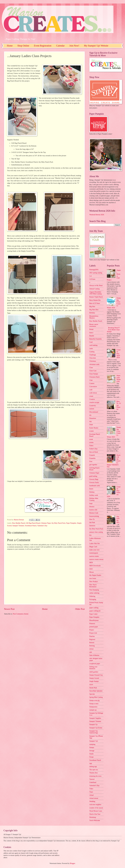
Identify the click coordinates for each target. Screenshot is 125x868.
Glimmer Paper (46, 523)
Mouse (92, 572)
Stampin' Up (93, 725)
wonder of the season (96, 808)
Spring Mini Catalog (96, 697)
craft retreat (93, 393)
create (91, 396)
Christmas (93, 361)
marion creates (94, 556)
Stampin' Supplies (95, 718)
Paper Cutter (93, 614)
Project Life (93, 633)
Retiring (92, 646)
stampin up (93, 710)
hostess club (93, 510)
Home (10, 46)
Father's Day (93, 449)
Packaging (93, 599)
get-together (93, 465)
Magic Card (93, 547)
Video (91, 789)
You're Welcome (95, 820)
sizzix (91, 684)
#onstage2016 (94, 270)
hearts (91, 489)
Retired (92, 643)
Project (92, 630)
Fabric (91, 446)
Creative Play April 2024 (119, 354)
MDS (91, 563)
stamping (92, 744)
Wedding (92, 801)
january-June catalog (96, 532)
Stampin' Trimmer (18, 526)
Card (91, 342)
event (91, 439)
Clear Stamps (94, 374)
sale (91, 652)
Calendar (60, 46)
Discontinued (94, 412)
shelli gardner (94, 672)
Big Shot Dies (94, 310)
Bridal (91, 329)
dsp (90, 421)
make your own (94, 550)
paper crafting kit (95, 611)
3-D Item (92, 279)
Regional (92, 639)
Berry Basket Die (95, 300)
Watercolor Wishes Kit (119, 379)
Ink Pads (92, 523)
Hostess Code (94, 513)
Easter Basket (94, 428)
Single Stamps (94, 681)
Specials (92, 694)
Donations (93, 418)
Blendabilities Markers (94, 317)
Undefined (93, 782)
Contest (92, 383)
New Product (94, 582)
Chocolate (93, 358)
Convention (93, 387)
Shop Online (23, 46)
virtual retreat (94, 798)
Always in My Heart (96, 286)
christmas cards (94, 364)
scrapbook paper (95, 664)
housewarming (94, 516)
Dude (91, 425)
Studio (91, 754)
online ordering (94, 593)
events (91, 442)
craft (91, 390)
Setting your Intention (93, 668)
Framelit (92, 455)
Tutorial (92, 779)
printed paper (94, 627)
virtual (91, 795)
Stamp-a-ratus (94, 704)
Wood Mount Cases (96, 811)
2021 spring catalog (96, 273)
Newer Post (9, 609)
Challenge (93, 355)
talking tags (93, 767)
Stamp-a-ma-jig (94, 700)
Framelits (92, 458)
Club (91, 380)
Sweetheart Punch (31, 526)
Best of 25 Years (95, 303)
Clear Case (93, 371)
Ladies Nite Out (95, 544)
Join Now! (74, 46)
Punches (92, 636)
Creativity (93, 406)
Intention (92, 526)
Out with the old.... (118, 519)
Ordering (92, 596)
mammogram (94, 553)
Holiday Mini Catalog (94, 499)
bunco (91, 333)
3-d (90, 276)
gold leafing (93, 476)
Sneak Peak (93, 688)
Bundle (92, 336)
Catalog (92, 352)
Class (91, 368)
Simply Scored (94, 678)
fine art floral (94, 452)
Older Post (80, 609)
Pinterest (92, 624)
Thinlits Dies (94, 773)
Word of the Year (95, 814)
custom (92, 409)
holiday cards (94, 495)
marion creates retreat (96, 559)
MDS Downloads (95, 566)
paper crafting (94, 608)
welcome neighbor (95, 805)
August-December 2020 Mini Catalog (95, 293)
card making (93, 345)
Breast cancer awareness (94, 325)
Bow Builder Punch (19, 523)
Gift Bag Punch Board (33, 523)
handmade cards (95, 486)
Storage (92, 751)
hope (91, 503)
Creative (92, 399)
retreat (91, 649)
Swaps (91, 757)
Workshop (93, 817)
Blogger (72, 863)
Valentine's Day (42, 526)
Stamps (92, 748)
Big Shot (92, 307)
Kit (90, 535)
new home (93, 578)
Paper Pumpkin (71, 523)
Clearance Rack (94, 377)
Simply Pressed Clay (96, 675)
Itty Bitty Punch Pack (59, 523)
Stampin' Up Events (96, 728)
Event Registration (43, 46)
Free (91, 461)
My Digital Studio (95, 575)
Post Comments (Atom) (21, 614)
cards (91, 349)
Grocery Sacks (94, 482)
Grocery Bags (94, 479)
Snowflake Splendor (96, 691)
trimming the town (95, 776)
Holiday (92, 492)
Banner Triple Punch (96, 297)
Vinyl (91, 792)
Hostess (92, 507)
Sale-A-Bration (94, 655)
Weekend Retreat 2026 (97, 215)
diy (90, 415)
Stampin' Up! (94, 741)
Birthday (92, 313)
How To (92, 519)
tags (91, 763)
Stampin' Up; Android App (94, 732)
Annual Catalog (94, 289)
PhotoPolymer (94, 620)
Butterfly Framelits (96, 339)
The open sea (94, 770)
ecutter (92, 431)
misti (91, 569)
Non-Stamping (94, 590)
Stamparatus (93, 707)
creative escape (94, 402)
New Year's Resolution (93, 586)
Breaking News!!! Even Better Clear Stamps (113, 330)
